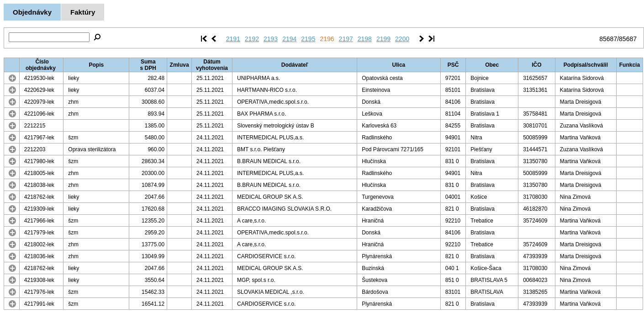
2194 (289, 39)
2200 (402, 39)
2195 (308, 39)
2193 (271, 39)
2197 (346, 39)
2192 (252, 39)
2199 (383, 39)
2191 (233, 39)
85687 (608, 39)
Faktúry (83, 12)
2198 (365, 39)
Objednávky (32, 12)
